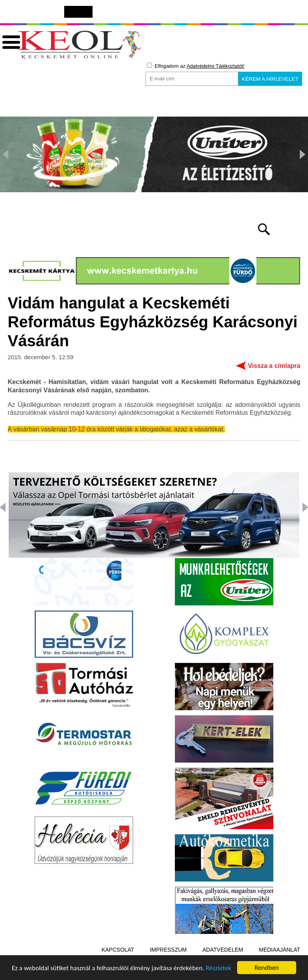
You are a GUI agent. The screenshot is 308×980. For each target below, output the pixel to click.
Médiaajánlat (279, 950)
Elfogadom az (196, 66)
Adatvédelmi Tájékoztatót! (216, 66)
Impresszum (168, 950)
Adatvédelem (223, 950)
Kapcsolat (118, 950)
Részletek (218, 969)
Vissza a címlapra (274, 366)
